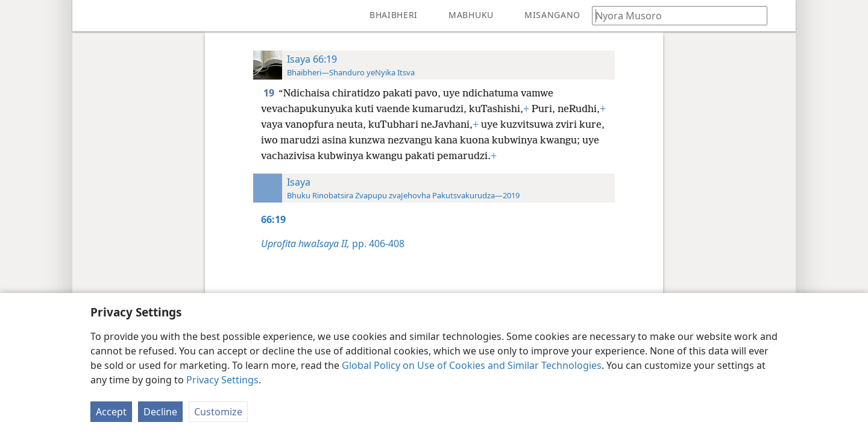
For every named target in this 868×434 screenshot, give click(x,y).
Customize (218, 412)
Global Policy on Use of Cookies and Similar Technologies (472, 365)
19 (270, 93)
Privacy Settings (222, 380)
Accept (111, 412)
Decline (160, 412)
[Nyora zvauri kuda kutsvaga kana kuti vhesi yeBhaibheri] (674, 15)
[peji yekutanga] (90, 16)
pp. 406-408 (333, 244)
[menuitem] (90, 16)
